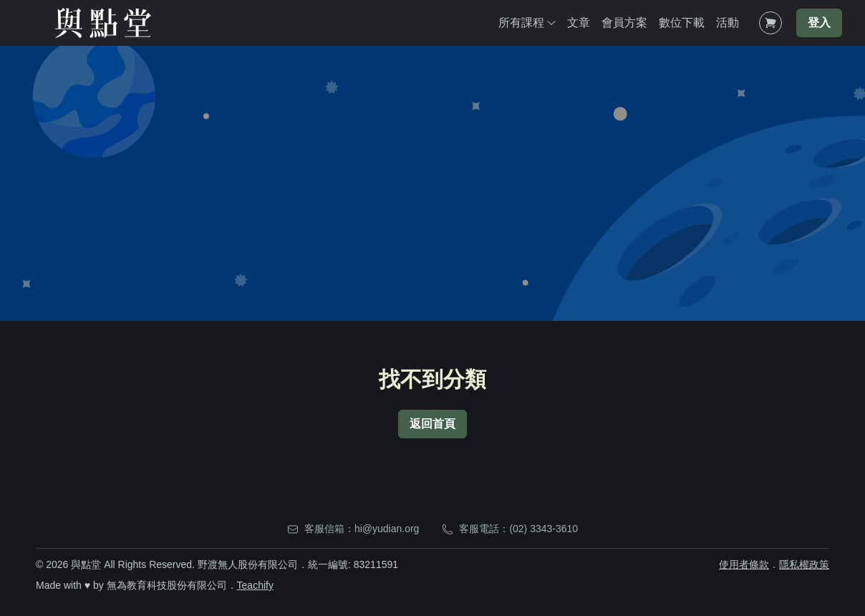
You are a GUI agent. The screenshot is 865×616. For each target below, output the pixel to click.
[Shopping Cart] (770, 23)
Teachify (255, 585)
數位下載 (682, 23)
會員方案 (624, 23)
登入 (819, 23)
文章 (579, 23)
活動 (728, 23)
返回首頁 (432, 424)
